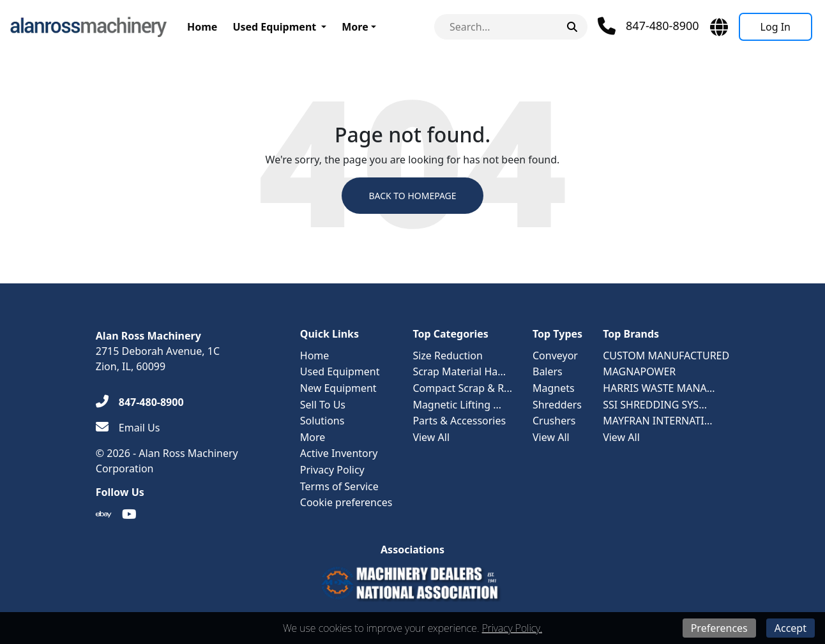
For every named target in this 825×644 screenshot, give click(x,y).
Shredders (557, 405)
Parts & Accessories (459, 421)
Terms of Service (339, 486)
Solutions (322, 421)
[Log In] (776, 27)
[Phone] (648, 26)
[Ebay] (104, 514)
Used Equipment (274, 27)
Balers (548, 371)
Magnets (554, 388)
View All (431, 437)
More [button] (355, 27)
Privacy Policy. (512, 628)
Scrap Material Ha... (459, 371)
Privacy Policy (332, 470)
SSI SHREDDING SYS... (655, 405)
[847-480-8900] (140, 402)
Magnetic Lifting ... (457, 405)
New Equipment (338, 388)
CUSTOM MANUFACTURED (666, 356)
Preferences (719, 628)
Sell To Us (323, 405)
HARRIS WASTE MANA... (659, 388)
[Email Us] (128, 428)
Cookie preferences (346, 502)
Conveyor (555, 356)
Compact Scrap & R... (462, 388)
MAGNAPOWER (639, 371)
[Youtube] (129, 514)
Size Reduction (447, 356)
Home (202, 27)
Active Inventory (339, 453)
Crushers (554, 421)
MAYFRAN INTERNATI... (657, 421)
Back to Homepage (412, 196)
